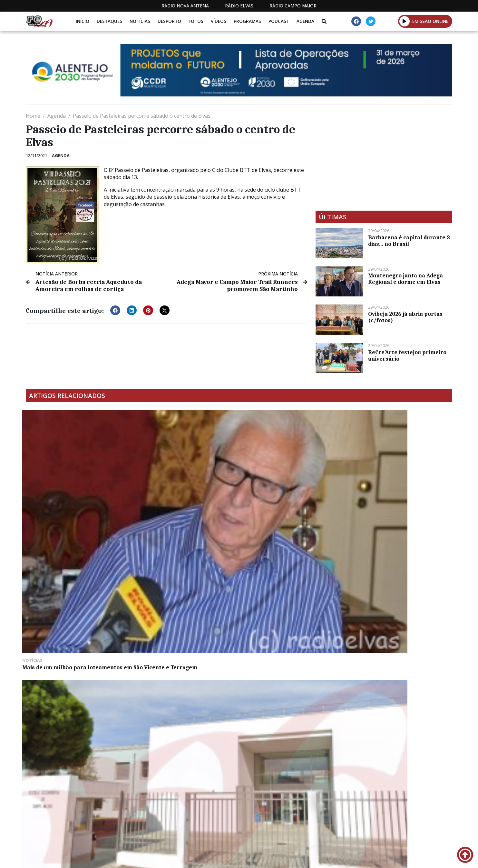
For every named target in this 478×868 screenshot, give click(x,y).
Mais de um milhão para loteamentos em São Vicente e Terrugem (76, 491)
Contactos (332, 825)
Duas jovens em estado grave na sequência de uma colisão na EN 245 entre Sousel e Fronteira (399, 494)
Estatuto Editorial (234, 825)
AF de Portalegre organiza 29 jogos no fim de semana (290, 491)
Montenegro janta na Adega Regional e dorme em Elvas (405, 279)
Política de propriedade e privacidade (405, 825)
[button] (405, 21)
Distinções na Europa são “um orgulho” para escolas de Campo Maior (178, 494)
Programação (288, 825)
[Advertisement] (384, 157)
